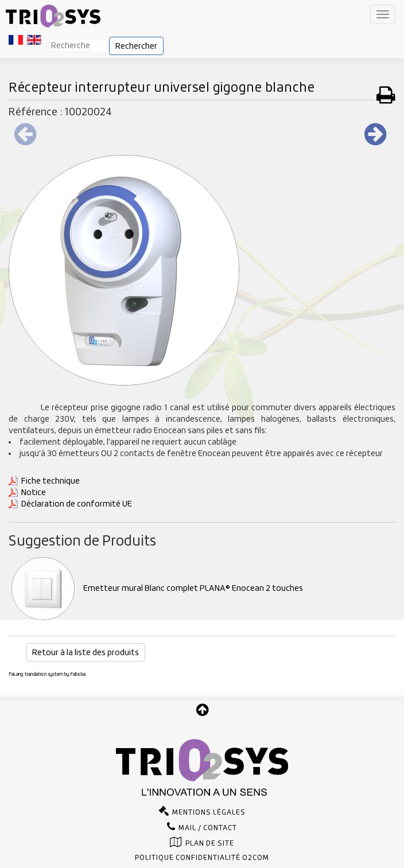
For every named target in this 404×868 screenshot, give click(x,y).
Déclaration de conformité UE (77, 504)
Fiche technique (50, 481)
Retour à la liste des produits (86, 652)
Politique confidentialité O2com (202, 858)
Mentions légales (209, 812)
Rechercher (136, 46)
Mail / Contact (208, 828)
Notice (34, 492)
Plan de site (210, 843)
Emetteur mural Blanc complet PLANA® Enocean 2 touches (157, 588)
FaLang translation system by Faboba (47, 674)
